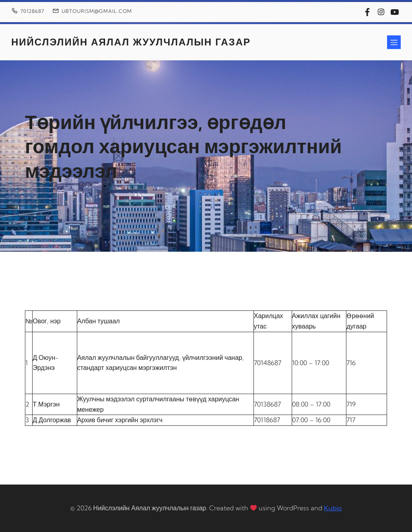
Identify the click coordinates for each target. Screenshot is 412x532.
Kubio (333, 508)
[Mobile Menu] (394, 42)
